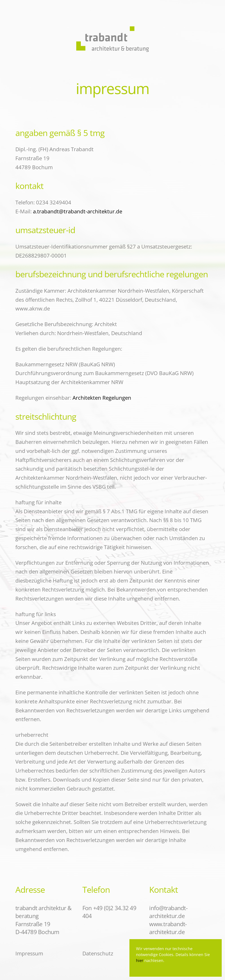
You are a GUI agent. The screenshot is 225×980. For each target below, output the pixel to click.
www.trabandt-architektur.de (168, 928)
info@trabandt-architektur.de (168, 912)
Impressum (29, 953)
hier (140, 960)
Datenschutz (98, 953)
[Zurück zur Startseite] (112, 28)
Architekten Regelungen (102, 398)
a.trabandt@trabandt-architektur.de (78, 211)
